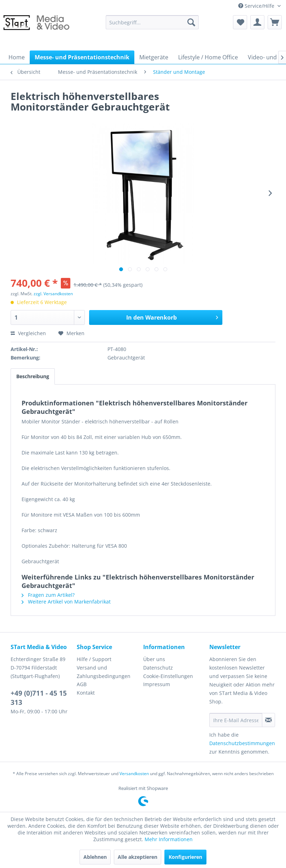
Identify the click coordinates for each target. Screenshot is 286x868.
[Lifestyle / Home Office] (208, 57)
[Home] (17, 57)
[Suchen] (191, 22)
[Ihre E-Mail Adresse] (236, 720)
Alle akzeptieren (138, 857)
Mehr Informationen (169, 839)
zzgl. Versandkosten (53, 294)
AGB (82, 684)
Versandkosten (134, 774)
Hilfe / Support (94, 659)
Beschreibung (33, 376)
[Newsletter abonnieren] (269, 720)
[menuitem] (152, 22)
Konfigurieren (185, 857)
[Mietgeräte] (154, 57)
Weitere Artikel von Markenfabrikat (66, 602)
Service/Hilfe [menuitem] (257, 6)
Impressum (157, 684)
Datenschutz (158, 668)
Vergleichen (28, 333)
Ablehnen (95, 857)
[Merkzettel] (240, 22)
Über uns (154, 659)
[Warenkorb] (275, 22)
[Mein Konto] (257, 22)
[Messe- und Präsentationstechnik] (82, 57)
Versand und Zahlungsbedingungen (104, 672)
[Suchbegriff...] (152, 22)
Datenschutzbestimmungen (242, 743)
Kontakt (86, 693)
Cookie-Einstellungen (168, 676)
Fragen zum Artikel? (48, 595)
